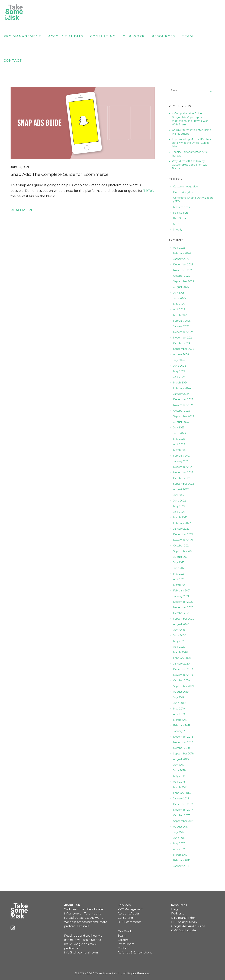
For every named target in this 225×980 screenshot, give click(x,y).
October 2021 (181, 546)
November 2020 (183, 607)
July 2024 (179, 360)
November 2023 (183, 405)
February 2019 (182, 725)
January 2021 (181, 596)
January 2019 (181, 731)
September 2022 (184, 484)
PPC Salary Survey (184, 922)
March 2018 (180, 787)
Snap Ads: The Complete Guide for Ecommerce (60, 174)
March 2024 (180, 383)
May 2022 (179, 506)
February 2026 (182, 253)
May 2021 (179, 574)
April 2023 (179, 444)
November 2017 (183, 810)
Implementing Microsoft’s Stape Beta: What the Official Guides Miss (192, 143)
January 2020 (181, 664)
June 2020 (180, 636)
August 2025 (181, 287)
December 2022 (183, 467)
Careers (123, 940)
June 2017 (179, 838)
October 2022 (182, 478)
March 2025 (180, 315)
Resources (163, 36)
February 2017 (182, 860)
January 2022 (181, 529)
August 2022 (181, 489)
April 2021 (179, 579)
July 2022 (179, 495)
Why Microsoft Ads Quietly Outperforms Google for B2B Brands (190, 165)
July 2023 (179, 428)
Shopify (178, 230)
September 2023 (184, 416)
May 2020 (179, 641)
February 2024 (182, 388)
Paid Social (180, 218)
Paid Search (180, 213)
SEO (176, 224)
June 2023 (179, 433)
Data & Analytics (183, 192)
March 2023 (180, 450)
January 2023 (181, 461)
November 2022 (183, 473)
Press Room (126, 944)
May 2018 (179, 776)
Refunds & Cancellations (135, 953)
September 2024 (184, 349)
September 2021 (183, 551)
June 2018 (179, 770)
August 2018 (181, 759)
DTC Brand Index (183, 918)
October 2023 (182, 411)
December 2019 (183, 669)
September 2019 (183, 686)
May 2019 (179, 709)
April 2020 (179, 647)
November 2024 (183, 338)
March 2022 (180, 517)
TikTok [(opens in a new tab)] (149, 191)
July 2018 (179, 765)
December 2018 (183, 737)
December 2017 (183, 804)
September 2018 (184, 754)
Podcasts (178, 914)
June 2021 (179, 568)
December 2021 (183, 534)
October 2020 (182, 613)
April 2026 (179, 248)
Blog (175, 909)
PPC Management (22, 36)
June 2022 (179, 501)
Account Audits (66, 36)
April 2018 (179, 782)
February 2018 (182, 793)
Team (188, 36)
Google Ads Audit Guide (188, 926)
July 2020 (179, 630)
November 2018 (183, 742)
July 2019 (179, 697)
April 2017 (179, 849)
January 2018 (181, 799)
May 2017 (179, 844)
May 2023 (179, 439)
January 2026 (181, 259)
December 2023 (183, 399)
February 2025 (182, 321)
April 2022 (179, 512)
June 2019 (179, 703)
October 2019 (181, 681)
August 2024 (181, 354)
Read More (22, 210)
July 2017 (179, 832)
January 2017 (181, 866)
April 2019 (179, 714)
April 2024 (179, 377)
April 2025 (179, 310)
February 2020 (182, 658)
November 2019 (183, 675)
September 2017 (183, 821)
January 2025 (181, 326)
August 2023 (181, 422)
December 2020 (183, 602)
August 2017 (181, 827)
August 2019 (181, 692)
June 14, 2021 (20, 167)
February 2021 (182, 591)
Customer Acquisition (186, 187)
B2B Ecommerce (130, 922)
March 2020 (181, 652)
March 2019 (180, 720)
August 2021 (181, 557)
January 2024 (181, 394)
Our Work (134, 36)
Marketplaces (181, 207)
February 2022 (182, 523)
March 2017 (180, 855)
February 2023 (182, 456)
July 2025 (179, 293)
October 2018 (182, 748)
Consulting (103, 36)
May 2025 (179, 304)
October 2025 (181, 276)
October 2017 (181, 815)
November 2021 (183, 540)
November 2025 (183, 270)
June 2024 (180, 366)
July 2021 (179, 562)
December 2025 (183, 265)
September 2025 (183, 281)
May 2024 (179, 371)
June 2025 (179, 298)
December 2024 (183, 332)
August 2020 (181, 624)
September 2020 (184, 619)
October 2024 (182, 343)
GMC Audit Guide (184, 930)
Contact (13, 61)
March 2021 (180, 585)
